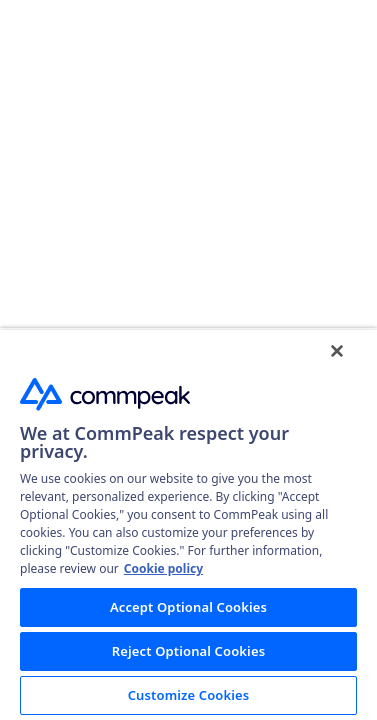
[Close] (337, 351)
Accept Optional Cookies (188, 607)
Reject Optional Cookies (188, 651)
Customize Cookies (189, 695)
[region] (188, 524)
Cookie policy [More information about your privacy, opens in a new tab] (163, 568)
